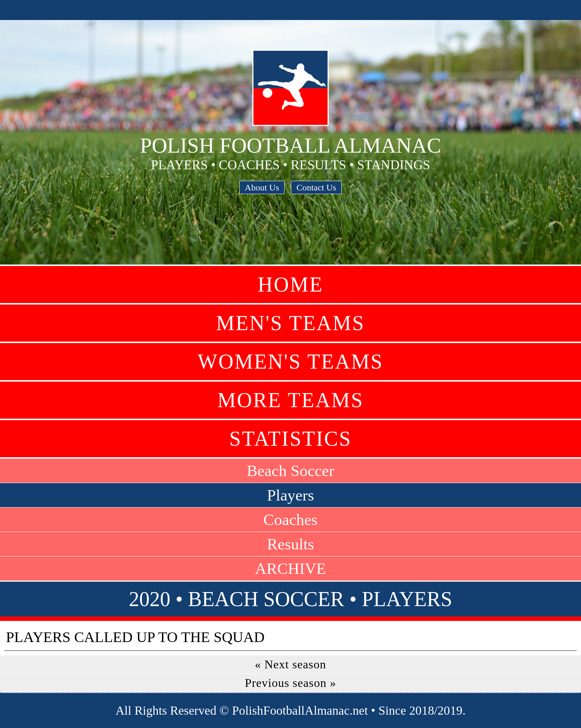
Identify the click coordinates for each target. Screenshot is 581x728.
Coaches (290, 520)
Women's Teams (291, 362)
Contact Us (316, 187)
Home (291, 285)
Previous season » (290, 683)
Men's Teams (290, 323)
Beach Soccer (290, 471)
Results (290, 544)
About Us (262, 187)
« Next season (291, 664)
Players (290, 495)
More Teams (291, 400)
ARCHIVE (290, 569)
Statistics (290, 439)
